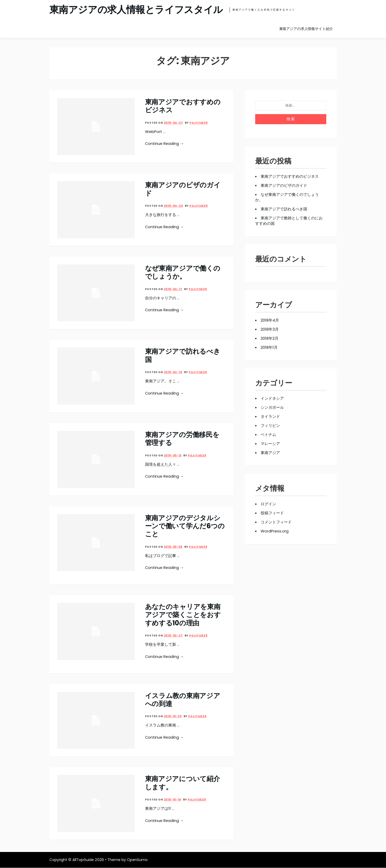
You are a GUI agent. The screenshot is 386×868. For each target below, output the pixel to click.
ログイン (268, 504)
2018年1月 (269, 347)
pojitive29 (199, 122)
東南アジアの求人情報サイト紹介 (306, 28)
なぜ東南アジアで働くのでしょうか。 (183, 272)
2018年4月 (270, 320)
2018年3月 (270, 329)
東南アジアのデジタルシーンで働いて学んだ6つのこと (185, 526)
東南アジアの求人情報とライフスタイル (138, 10)
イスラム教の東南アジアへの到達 (183, 700)
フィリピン (270, 425)
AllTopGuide (83, 860)
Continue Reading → (165, 143)
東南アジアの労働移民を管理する (182, 438)
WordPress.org (275, 531)
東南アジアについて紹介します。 (183, 783)
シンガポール (272, 407)
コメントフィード (276, 522)
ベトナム (268, 434)
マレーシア (270, 443)
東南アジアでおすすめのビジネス (183, 106)
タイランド (270, 416)
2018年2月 (270, 338)
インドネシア (272, 398)
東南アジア (270, 452)
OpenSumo (137, 860)
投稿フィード (272, 513)
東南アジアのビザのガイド (183, 189)
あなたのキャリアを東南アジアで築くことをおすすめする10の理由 (183, 615)
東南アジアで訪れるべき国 (183, 355)
